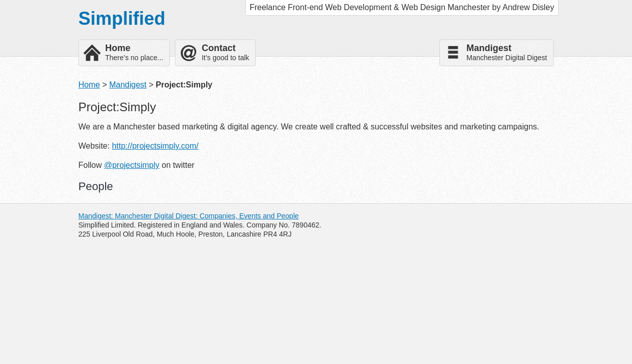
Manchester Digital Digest (507, 52)
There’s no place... (134, 52)
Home (89, 85)
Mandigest (128, 85)
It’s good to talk (225, 52)
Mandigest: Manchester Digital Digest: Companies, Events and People (189, 216)
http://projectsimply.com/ (155, 146)
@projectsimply (132, 165)
